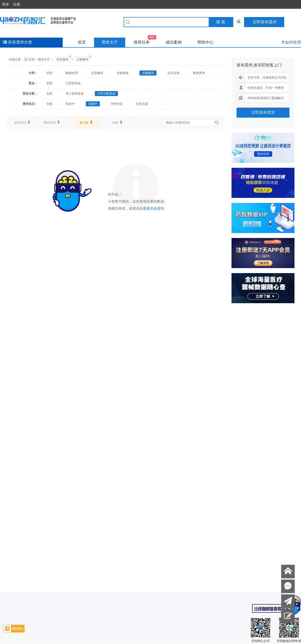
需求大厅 (110, 42)
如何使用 (293, 42)
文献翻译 (83, 59)
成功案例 (174, 42)
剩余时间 (52, 122)
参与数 (86, 122)
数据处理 (72, 73)
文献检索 (123, 73)
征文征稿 (174, 73)
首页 (82, 42)
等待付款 (117, 104)
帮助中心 (205, 42)
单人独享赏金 (75, 94)
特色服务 (62, 59)
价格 (118, 122)
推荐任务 (145, 41)
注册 (17, 4)
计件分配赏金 (106, 94)
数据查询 (199, 73)
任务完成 (142, 104)
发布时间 (22, 122)
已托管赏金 (73, 83)
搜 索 (221, 22)
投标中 (70, 104)
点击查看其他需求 (150, 209)
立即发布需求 (263, 112)
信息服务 (97, 73)
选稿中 (93, 104)
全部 (49, 73)
